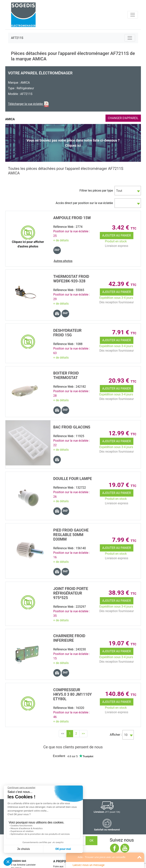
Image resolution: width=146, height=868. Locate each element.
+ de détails (61, 240)
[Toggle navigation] (133, 15)
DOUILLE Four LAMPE (73, 479)
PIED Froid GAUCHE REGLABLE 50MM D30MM (71, 535)
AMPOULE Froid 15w (72, 218)
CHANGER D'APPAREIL (123, 118)
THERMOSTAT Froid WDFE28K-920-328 (71, 279)
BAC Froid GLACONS (72, 427)
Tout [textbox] (119, 191)
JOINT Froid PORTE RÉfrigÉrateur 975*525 (71, 593)
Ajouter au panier (117, 235)
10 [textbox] (126, 735)
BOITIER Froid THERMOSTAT (66, 375)
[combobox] (128, 191)
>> (83, 734)
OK (91, 841)
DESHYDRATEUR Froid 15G (67, 333)
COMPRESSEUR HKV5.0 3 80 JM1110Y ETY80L (73, 694)
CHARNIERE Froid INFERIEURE (69, 638)
